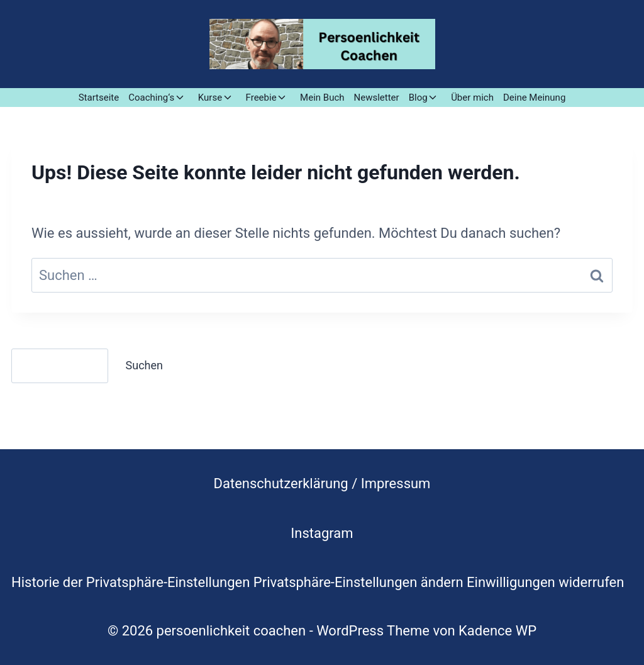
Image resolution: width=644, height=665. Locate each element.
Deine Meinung (534, 98)
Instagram (322, 533)
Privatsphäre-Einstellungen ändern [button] (358, 582)
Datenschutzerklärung (281, 483)
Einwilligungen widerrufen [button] (545, 582)
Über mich (472, 98)
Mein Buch (322, 98)
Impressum (396, 483)
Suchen (144, 365)
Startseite (99, 98)
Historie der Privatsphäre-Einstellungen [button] (130, 582)
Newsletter (377, 98)
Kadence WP (497, 631)
